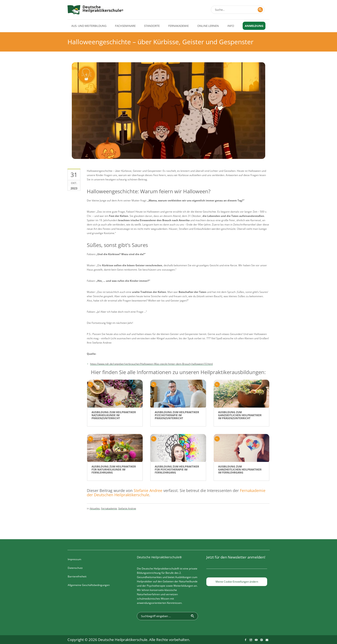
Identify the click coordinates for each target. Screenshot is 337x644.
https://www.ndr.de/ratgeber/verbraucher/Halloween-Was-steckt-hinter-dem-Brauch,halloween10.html (151, 364)
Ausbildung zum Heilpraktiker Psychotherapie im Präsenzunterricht (177, 415)
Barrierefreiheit (77, 576)
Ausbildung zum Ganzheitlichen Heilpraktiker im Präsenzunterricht (240, 415)
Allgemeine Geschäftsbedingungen (89, 585)
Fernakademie (109, 508)
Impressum (74, 559)
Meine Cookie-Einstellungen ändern (237, 582)
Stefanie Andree (148, 490)
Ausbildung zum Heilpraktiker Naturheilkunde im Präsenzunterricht (114, 415)
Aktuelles (95, 508)
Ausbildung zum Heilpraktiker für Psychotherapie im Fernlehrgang (177, 470)
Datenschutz (75, 568)
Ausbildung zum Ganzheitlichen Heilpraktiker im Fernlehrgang (240, 470)
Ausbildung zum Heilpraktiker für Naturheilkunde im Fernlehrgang (114, 470)
